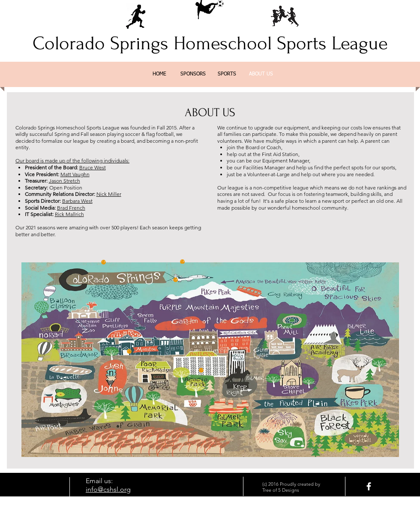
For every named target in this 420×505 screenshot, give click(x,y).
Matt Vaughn (75, 174)
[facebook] (369, 486)
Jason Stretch (64, 181)
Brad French (71, 208)
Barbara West (77, 201)
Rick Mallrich (69, 214)
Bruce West (93, 167)
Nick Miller (109, 194)
